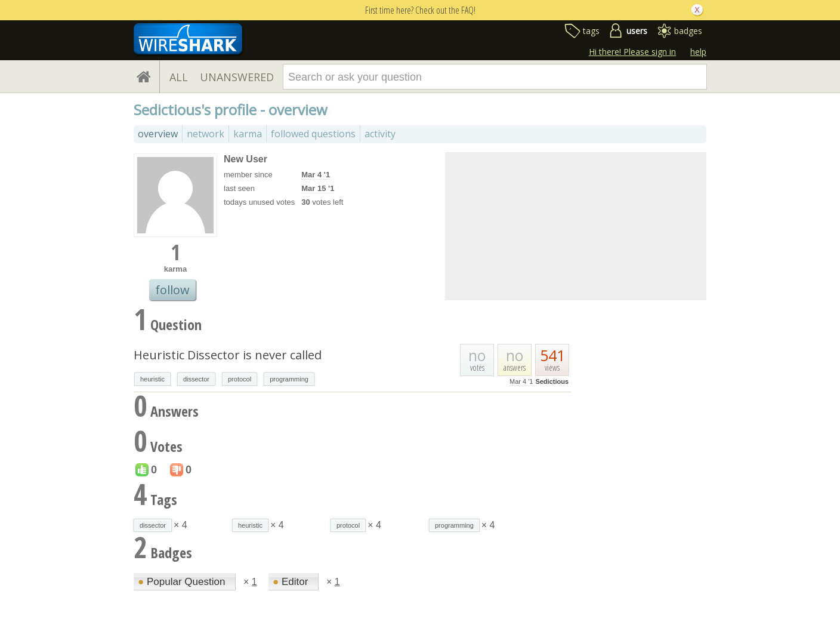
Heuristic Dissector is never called (228, 355)
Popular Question (183, 582)
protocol (240, 379)
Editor (292, 582)
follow (172, 290)
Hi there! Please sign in (632, 52)
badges (688, 31)
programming (289, 379)
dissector (196, 379)
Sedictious (552, 381)
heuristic (152, 379)
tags (591, 31)
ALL (179, 77)
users (637, 31)
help (698, 52)
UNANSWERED (237, 77)
